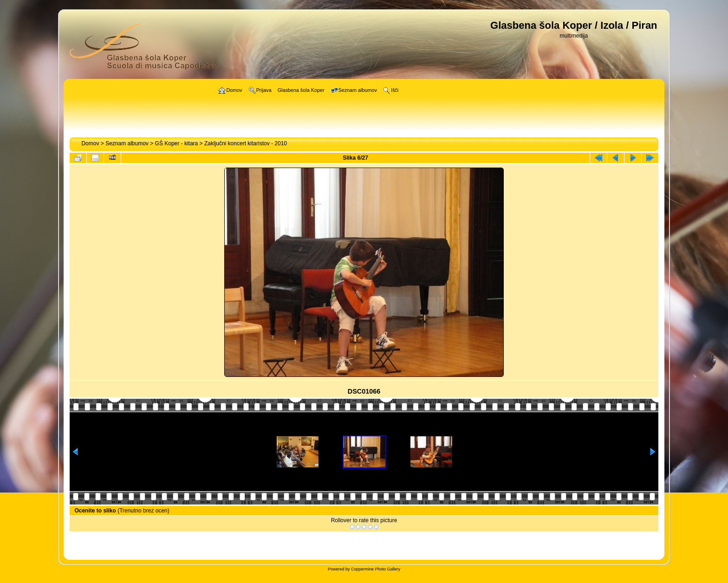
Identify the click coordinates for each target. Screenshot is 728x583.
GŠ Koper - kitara (177, 143)
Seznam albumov (127, 143)
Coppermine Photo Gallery (376, 569)
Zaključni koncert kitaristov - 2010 (246, 143)
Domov (90, 143)
